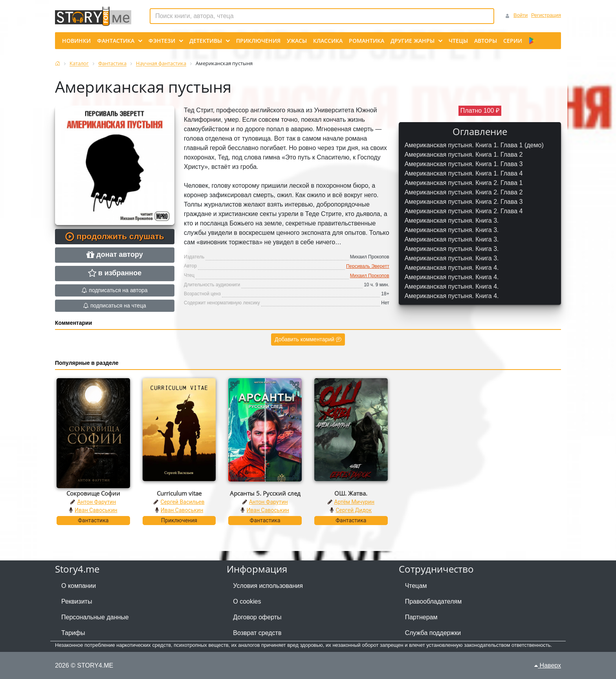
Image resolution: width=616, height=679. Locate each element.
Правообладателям (434, 601)
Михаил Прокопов (370, 276)
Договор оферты (257, 617)
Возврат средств (257, 633)
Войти (521, 15)
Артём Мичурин (354, 502)
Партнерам (421, 617)
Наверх (548, 665)
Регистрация (546, 15)
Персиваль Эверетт (368, 266)
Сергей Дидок (354, 510)
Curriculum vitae (179, 493)
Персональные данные (95, 617)
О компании (79, 586)
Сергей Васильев (182, 502)
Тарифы (73, 633)
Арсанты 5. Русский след (265, 493)
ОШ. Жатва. (351, 493)
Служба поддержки (433, 633)
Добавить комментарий (308, 339)
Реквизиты (77, 601)
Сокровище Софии (93, 493)
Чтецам (416, 586)
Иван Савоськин (96, 510)
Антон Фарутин (96, 502)
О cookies (247, 601)
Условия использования (268, 586)
